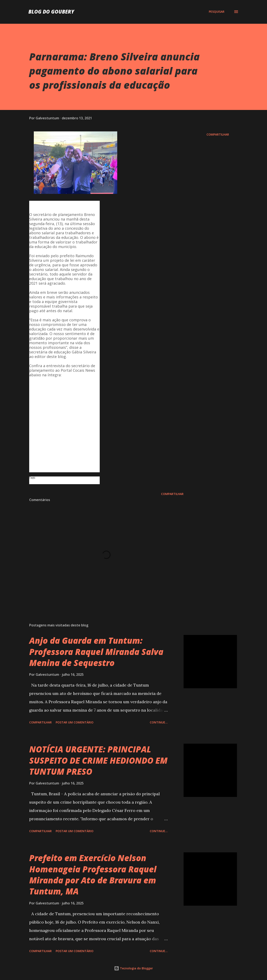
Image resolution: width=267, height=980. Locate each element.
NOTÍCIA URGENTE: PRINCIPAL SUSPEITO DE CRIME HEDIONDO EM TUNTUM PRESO (98, 760)
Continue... (159, 722)
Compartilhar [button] (218, 134)
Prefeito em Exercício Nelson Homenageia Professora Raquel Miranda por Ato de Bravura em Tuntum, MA (93, 875)
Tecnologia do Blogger (133, 968)
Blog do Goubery (51, 12)
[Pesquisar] (217, 12)
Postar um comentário (75, 722)
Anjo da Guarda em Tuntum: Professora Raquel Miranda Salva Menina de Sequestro (96, 652)
